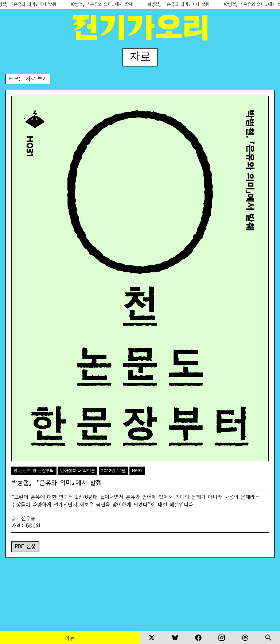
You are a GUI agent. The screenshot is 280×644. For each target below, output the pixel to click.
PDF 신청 (25, 546)
